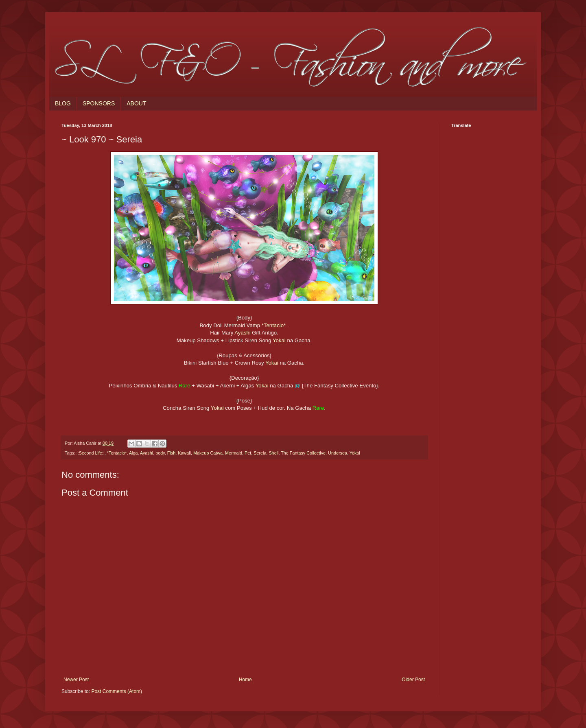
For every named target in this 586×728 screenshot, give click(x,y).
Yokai (279, 340)
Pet (248, 453)
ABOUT (136, 103)
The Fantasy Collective (303, 453)
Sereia (260, 453)
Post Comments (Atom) (117, 691)
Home (245, 680)
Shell (273, 453)
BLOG (63, 103)
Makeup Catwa (208, 453)
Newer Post (76, 680)
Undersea (338, 453)
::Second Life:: (91, 453)
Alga (133, 453)
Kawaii (184, 453)
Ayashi (242, 333)
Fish (171, 453)
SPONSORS (99, 103)
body (160, 453)
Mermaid (234, 453)
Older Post (413, 680)
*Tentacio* (274, 325)
